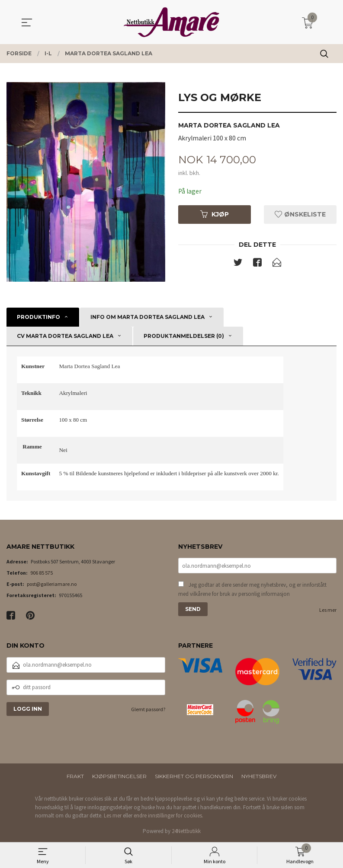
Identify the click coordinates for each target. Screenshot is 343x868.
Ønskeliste (300, 215)
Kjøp (215, 215)
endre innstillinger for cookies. (168, 816)
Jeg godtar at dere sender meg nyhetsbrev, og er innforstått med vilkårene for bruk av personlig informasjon (252, 590)
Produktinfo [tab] (38, 317)
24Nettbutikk (186, 831)
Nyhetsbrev (259, 776)
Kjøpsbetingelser (119, 776)
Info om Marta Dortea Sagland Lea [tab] (147, 317)
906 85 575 (42, 573)
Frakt (75, 776)
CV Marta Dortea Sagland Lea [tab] (65, 336)
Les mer (328, 611)
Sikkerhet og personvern (194, 776)
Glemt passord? (148, 709)
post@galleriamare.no (52, 584)
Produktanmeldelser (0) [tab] (184, 336)
